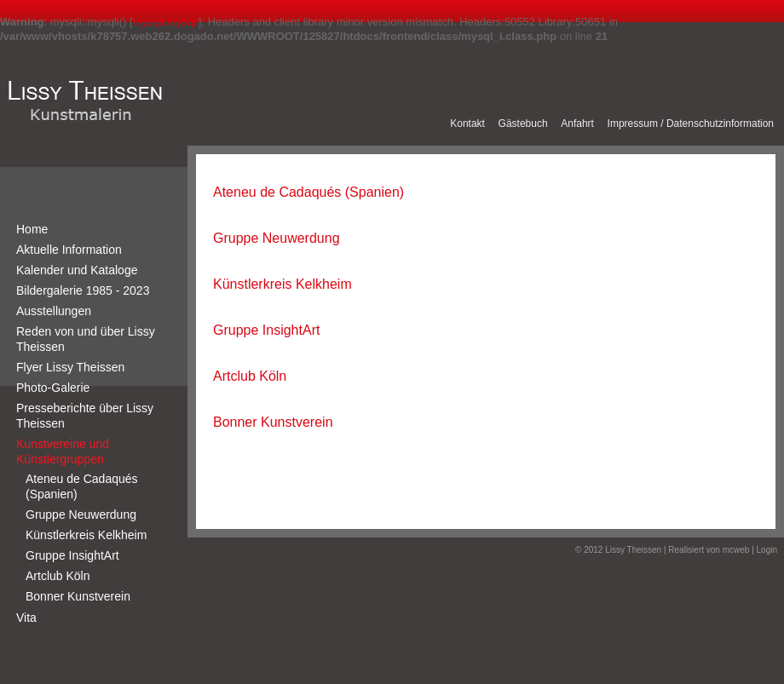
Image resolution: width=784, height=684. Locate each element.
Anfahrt (577, 124)
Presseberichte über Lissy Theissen (85, 416)
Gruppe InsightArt (72, 555)
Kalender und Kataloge (77, 270)
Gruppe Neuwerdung (81, 514)
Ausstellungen (54, 311)
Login (767, 550)
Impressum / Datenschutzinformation (691, 124)
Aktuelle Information (69, 250)
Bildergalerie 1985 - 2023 (83, 290)
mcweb (736, 550)
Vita (26, 618)
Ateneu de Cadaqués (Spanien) (82, 486)
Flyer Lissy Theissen (70, 367)
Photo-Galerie (53, 388)
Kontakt (467, 124)
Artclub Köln (58, 576)
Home (32, 229)
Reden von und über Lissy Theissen (86, 339)
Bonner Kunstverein (78, 596)
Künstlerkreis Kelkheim (86, 535)
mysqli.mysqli (166, 22)
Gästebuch (523, 124)
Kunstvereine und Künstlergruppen (63, 451)
